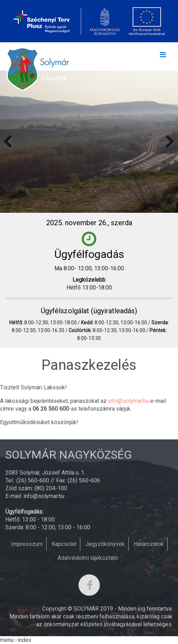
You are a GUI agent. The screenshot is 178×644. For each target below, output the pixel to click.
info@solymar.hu (128, 402)
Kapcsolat (64, 544)
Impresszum (27, 544)
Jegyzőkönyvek (105, 544)
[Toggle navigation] (163, 56)
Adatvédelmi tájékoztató (88, 558)
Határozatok (149, 544)
